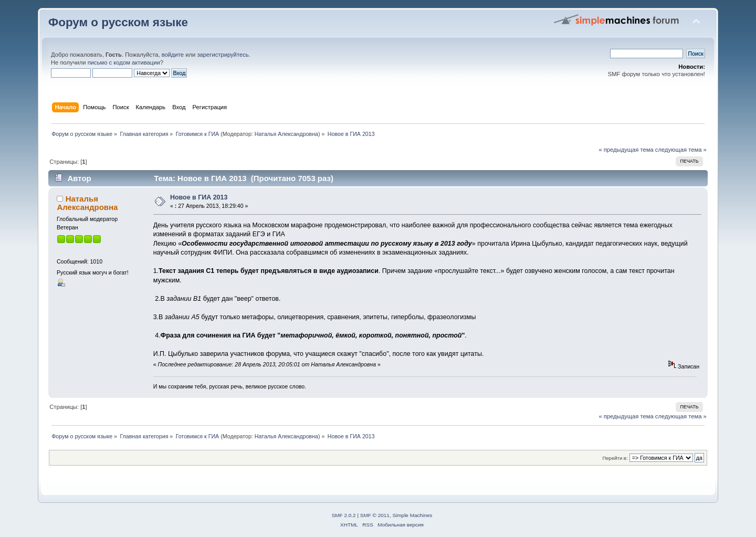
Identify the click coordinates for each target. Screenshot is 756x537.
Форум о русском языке (118, 22)
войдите (173, 55)
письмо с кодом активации (124, 62)
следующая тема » (681, 150)
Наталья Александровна (286, 134)
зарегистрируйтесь (223, 55)
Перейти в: (615, 458)
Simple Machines (412, 515)
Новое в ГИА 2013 (199, 197)
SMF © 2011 (375, 515)
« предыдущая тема (626, 150)
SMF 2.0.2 (344, 515)
